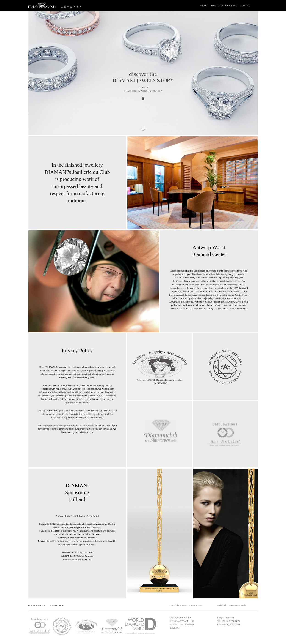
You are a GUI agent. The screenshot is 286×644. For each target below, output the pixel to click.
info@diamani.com (226, 618)
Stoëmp (232, 605)
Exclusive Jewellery (224, 6)
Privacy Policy (37, 605)
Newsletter (56, 605)
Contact (246, 6)
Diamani (72, 6)
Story (204, 6)
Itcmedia (242, 605)
